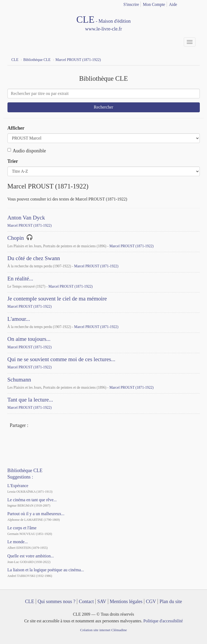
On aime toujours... (29, 339)
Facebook (34, 426)
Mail (53, 426)
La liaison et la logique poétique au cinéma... (46, 570)
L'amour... (19, 319)
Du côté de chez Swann (34, 258)
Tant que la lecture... (30, 400)
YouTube (24, 440)
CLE (30, 601)
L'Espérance (18, 486)
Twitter (44, 426)
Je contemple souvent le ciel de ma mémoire (57, 299)
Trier (13, 161)
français (188, 3)
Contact (86, 601)
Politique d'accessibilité (163, 621)
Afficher (16, 128)
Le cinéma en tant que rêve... (32, 500)
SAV (102, 601)
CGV (151, 601)
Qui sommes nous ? (57, 601)
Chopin (16, 238)
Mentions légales (126, 601)
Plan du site (171, 601)
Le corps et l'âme (22, 528)
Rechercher (103, 107)
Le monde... (18, 542)
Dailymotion (34, 440)
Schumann (19, 380)
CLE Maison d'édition (104, 24)
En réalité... (20, 279)
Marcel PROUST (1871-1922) (30, 225)
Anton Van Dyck (26, 218)
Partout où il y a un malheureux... (36, 514)
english (197, 3)
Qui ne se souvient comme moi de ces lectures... (61, 359)
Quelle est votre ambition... (31, 556)
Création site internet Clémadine (103, 630)
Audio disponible (27, 151)
